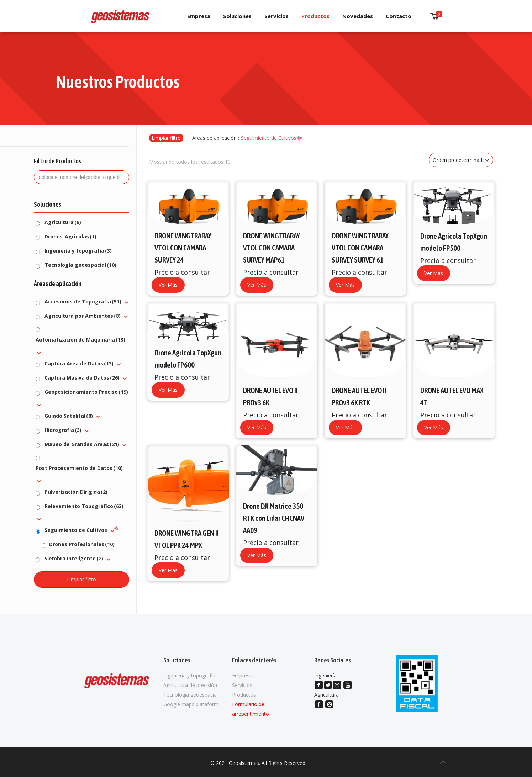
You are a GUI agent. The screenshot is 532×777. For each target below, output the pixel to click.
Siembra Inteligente (74, 558)
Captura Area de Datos (79, 363)
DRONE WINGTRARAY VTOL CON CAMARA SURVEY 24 (183, 248)
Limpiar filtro (166, 138)
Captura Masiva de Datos (82, 378)
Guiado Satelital (69, 416)
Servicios (242, 685)
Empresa (242, 675)
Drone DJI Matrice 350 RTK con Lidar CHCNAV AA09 (274, 518)
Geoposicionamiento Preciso (86, 392)
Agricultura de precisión (190, 685)
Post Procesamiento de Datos (79, 468)
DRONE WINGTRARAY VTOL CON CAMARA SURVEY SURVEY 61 (360, 248)
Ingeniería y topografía (78, 251)
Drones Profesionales (82, 544)
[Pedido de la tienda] (461, 160)
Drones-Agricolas (70, 236)
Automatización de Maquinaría (80, 340)
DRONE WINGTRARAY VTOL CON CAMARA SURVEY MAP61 (272, 248)
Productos (244, 695)
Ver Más (168, 285)
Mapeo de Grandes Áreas (82, 444)
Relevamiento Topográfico (84, 506)
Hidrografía (63, 430)
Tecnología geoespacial (80, 265)
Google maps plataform (191, 704)
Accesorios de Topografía (83, 302)
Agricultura (63, 222)
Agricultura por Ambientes (83, 316)
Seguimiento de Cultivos (76, 530)
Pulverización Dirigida (76, 492)
